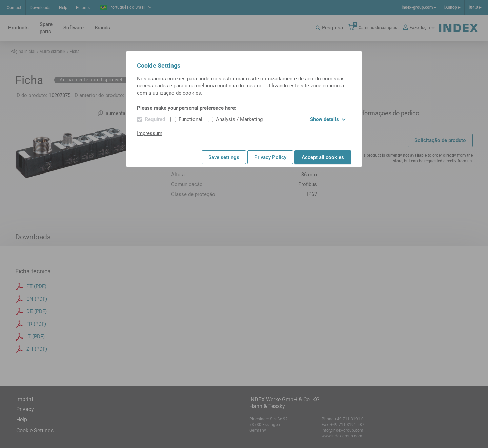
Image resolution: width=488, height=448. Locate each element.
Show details (328, 119)
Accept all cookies (323, 157)
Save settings (224, 157)
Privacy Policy (270, 157)
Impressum (150, 133)
